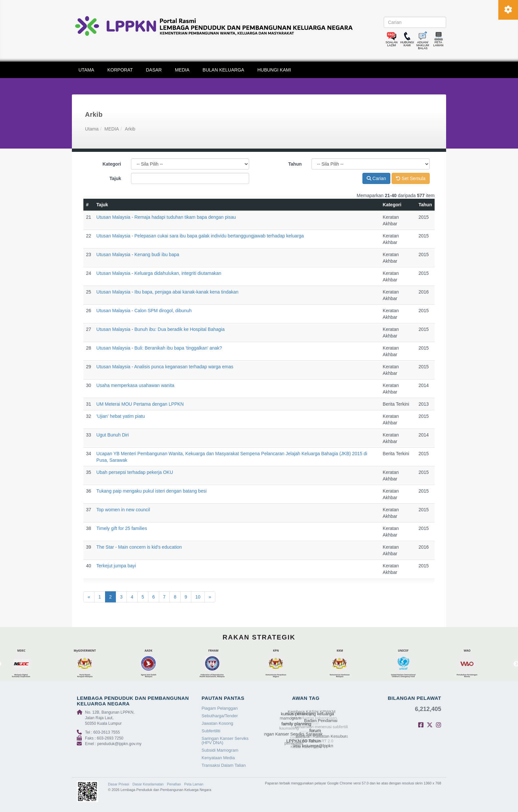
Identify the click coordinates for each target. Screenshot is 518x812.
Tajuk (115, 178)
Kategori (112, 164)
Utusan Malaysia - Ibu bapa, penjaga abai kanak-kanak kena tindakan (168, 292)
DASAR (154, 70)
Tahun (295, 164)
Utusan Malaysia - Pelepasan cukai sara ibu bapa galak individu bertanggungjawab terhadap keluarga (200, 236)
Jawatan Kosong (217, 723)
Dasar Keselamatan (148, 784)
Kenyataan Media (218, 758)
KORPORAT (120, 70)
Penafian (174, 784)
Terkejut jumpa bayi (116, 566)
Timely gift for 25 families (122, 528)
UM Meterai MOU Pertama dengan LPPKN (140, 404)
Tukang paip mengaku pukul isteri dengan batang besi (152, 491)
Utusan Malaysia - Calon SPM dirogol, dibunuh (144, 311)
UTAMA (86, 70)
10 (198, 597)
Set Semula (411, 178)
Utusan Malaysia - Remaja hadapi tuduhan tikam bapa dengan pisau (166, 217)
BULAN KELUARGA (223, 70)
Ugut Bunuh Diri (113, 435)
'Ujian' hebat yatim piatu (121, 416)
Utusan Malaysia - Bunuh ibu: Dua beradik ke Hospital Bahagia (161, 329)
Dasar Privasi (119, 784)
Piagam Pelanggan (220, 708)
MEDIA (182, 70)
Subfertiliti (211, 731)
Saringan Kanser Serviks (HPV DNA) (225, 741)
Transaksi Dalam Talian (224, 765)
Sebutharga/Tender (220, 716)
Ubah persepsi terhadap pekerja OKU (135, 472)
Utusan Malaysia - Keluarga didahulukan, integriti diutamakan (159, 273)
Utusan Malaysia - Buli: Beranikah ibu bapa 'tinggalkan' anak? (159, 348)
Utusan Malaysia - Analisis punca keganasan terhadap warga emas (165, 367)
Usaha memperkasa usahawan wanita (135, 385)
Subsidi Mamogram (220, 750)
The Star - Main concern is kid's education (139, 547)
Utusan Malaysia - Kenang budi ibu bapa (138, 254)
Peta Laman (194, 784)
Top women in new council (123, 510)
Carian (376, 178)
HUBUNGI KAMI (274, 70)
